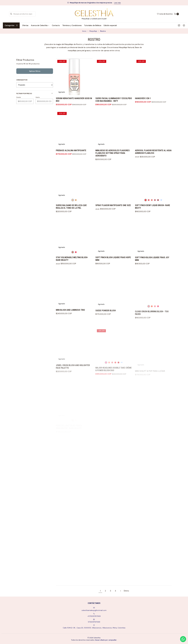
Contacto (56, 25)
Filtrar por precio (35, 94)
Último (126, 591)
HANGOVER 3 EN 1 (143, 98)
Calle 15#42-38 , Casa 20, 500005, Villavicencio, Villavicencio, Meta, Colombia (94, 627)
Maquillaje (93, 31)
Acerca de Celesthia (40, 25)
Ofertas (25, 25)
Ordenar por (22, 80)
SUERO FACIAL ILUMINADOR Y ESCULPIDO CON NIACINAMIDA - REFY (114, 100)
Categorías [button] (11, 25)
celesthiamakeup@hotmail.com (94, 609)
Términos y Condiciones (72, 25)
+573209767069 (94, 615)
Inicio (84, 31)
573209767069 (94, 621)
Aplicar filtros (35, 71)
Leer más (117, 3)
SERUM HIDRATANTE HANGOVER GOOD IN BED (74, 100)
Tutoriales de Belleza (93, 25)
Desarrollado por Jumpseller (106, 640)
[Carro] (176, 14)
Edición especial (110, 25)
